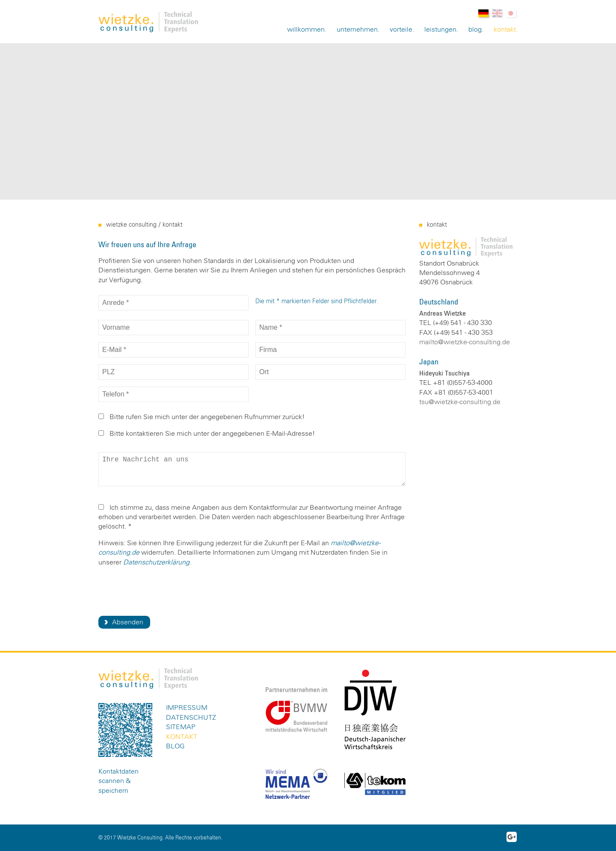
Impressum (187, 708)
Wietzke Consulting (131, 225)
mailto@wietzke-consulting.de (465, 342)
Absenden (128, 622)
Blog (475, 30)
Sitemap (181, 727)
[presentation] (163, 591)
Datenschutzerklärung (156, 562)
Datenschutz (191, 718)
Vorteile (401, 30)
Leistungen (440, 30)
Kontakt (505, 30)
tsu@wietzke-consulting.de (460, 402)
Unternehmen (357, 30)
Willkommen (306, 30)
